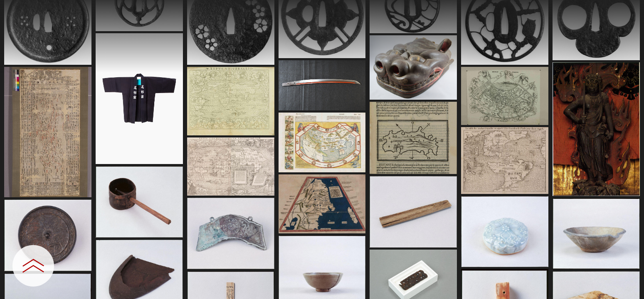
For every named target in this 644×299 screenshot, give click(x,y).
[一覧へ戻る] (629, 9)
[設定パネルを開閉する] (33, 266)
